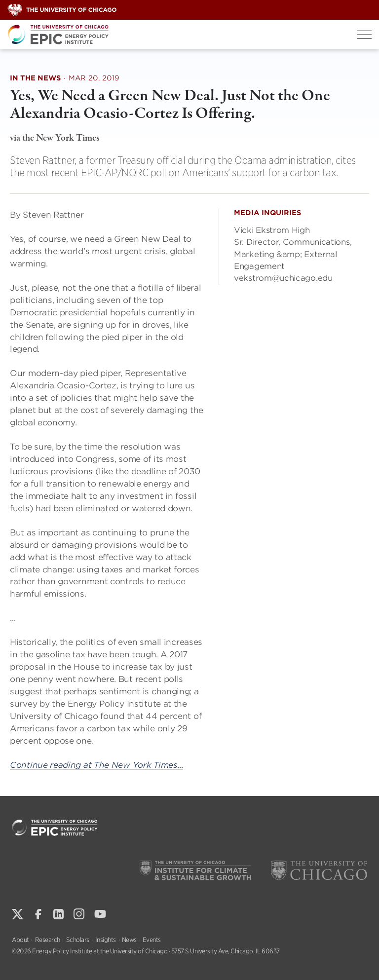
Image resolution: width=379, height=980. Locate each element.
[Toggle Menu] (364, 35)
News (129, 940)
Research (48, 940)
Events (152, 940)
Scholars (78, 940)
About (20, 940)
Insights (106, 940)
